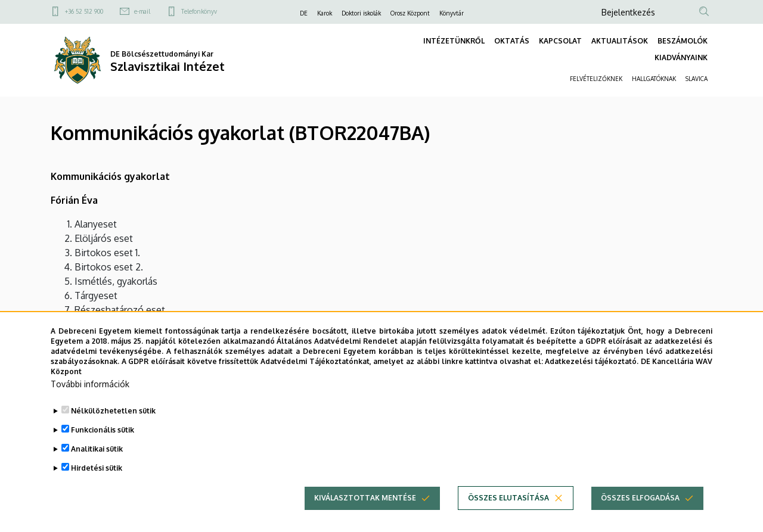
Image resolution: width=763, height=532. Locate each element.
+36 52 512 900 (84, 11)
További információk (90, 402)
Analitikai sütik (97, 467)
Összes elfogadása (640, 516)
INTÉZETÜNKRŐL (454, 41)
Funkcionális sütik (103, 448)
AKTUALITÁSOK (620, 41)
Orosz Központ (410, 13)
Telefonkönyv (199, 11)
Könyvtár (452, 13)
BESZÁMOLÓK (683, 41)
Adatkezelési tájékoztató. (592, 379)
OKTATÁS (512, 41)
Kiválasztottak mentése (365, 516)
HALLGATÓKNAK (654, 79)
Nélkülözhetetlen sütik (113, 429)
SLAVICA (697, 79)
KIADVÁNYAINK (681, 57)
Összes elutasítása (508, 516)
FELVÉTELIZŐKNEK (596, 79)
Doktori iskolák (361, 13)
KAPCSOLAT (560, 41)
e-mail (142, 11)
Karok (325, 13)
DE (304, 13)
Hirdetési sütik (97, 486)
